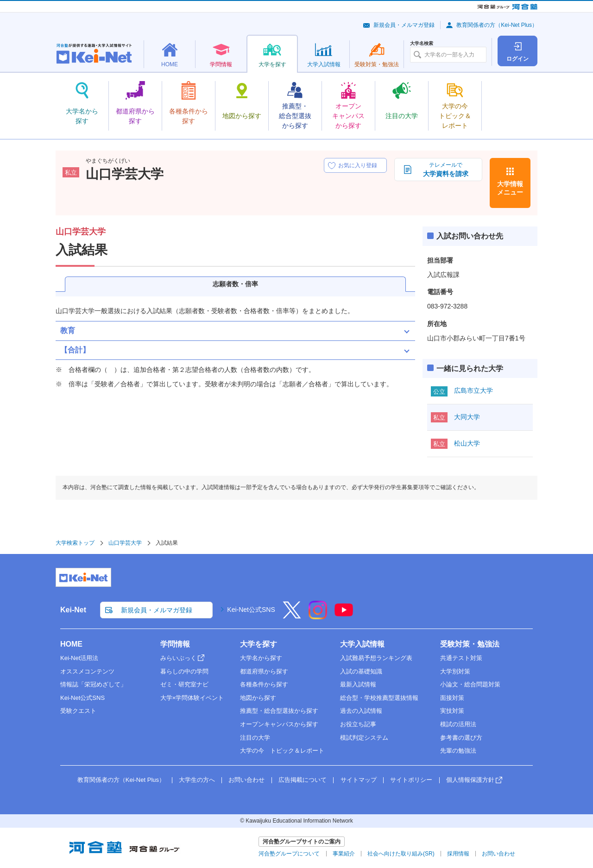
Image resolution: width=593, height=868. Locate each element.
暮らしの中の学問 (184, 671)
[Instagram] (318, 616)
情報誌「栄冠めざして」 (93, 684)
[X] (292, 616)
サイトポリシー (411, 780)
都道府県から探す (264, 671)
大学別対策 (455, 671)
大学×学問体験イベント (192, 698)
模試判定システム (364, 738)
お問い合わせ (246, 780)
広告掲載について (303, 780)
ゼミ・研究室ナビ (184, 684)
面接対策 (452, 698)
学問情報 (175, 644)
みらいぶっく (178, 658)
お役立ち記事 (358, 724)
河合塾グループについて (289, 854)
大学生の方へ (197, 780)
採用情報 (458, 854)
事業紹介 (344, 854)
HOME (71, 644)
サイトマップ (359, 780)
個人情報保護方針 (470, 780)
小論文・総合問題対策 (470, 684)
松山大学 (467, 443)
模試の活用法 (458, 724)
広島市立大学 (473, 390)
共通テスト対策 (461, 658)
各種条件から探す (264, 684)
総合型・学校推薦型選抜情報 (379, 698)
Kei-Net (73, 610)
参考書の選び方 (461, 738)
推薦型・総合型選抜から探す (279, 711)
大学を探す (259, 644)
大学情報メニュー (510, 188)
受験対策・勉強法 (470, 644)
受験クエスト (78, 711)
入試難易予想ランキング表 (376, 658)
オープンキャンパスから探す (279, 724)
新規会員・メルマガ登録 (404, 25)
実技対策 (452, 711)
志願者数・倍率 (235, 284)
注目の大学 (255, 738)
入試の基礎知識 (361, 671)
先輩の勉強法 (458, 751)
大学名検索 (422, 44)
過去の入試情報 (361, 711)
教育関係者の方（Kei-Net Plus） (497, 25)
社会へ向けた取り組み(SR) (401, 854)
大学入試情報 (362, 644)
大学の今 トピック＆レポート (282, 751)
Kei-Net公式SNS (251, 610)
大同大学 (467, 417)
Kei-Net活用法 (79, 658)
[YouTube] (344, 616)
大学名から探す (261, 658)
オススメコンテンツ (87, 671)
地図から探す (258, 698)
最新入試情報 (358, 684)
